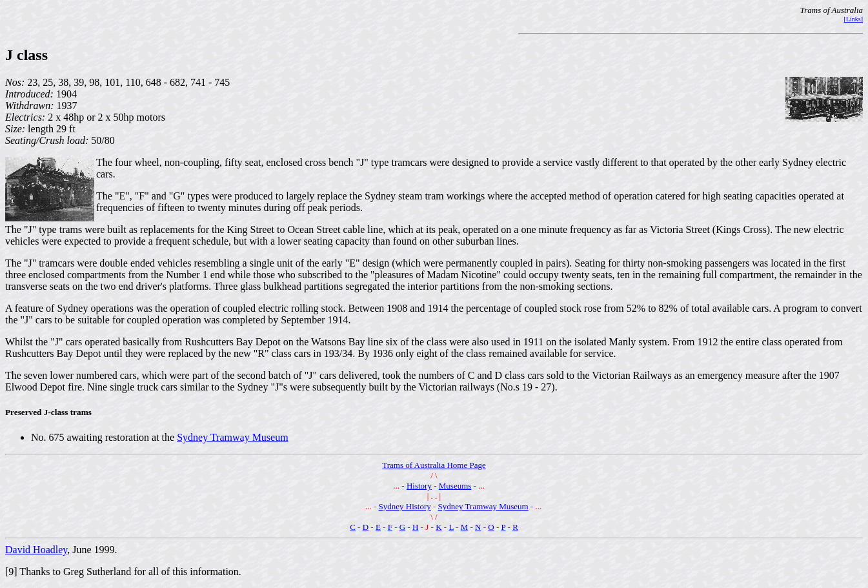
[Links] (853, 19)
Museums (455, 486)
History (419, 486)
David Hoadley (36, 550)
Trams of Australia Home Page (434, 465)
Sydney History (405, 506)
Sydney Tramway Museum (232, 437)
